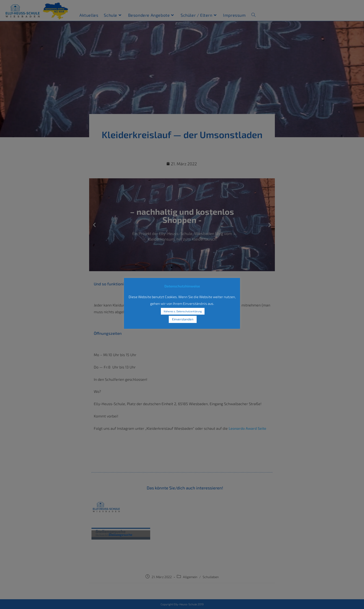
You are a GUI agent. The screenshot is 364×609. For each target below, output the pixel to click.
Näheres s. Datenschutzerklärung (183, 311)
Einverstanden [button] (183, 319)
